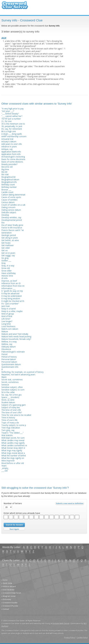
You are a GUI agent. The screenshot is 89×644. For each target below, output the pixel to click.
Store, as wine (8, 400)
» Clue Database (8, 590)
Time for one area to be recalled (16, 415)
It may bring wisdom (11, 299)
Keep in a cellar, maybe (12, 311)
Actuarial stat (7, 139)
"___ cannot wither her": (12, 116)
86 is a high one (9, 131)
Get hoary (6, 243)
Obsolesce (6, 349)
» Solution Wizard (9, 587)
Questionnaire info (10, 367)
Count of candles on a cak (13, 205)
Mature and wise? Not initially (15, 334)
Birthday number (9, 187)
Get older (6, 248)
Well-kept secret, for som (13, 438)
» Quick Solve (7, 583)
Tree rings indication (11, 428)
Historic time (7, 276)
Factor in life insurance (12, 228)
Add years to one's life (12, 144)
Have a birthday (9, 273)
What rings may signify (12, 450)
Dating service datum (11, 210)
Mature (5, 331)
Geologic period (9, 235)
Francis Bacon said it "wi (13, 230)
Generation (6, 233)
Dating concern (8, 207)
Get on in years (8, 253)
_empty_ (5, 468)
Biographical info (9, 182)
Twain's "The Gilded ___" (12, 433)
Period (4, 354)
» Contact (5, 609)
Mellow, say (7, 344)
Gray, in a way (8, 266)
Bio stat (5, 174)
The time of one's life (11, 410)
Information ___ (8, 288)
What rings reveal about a (13, 453)
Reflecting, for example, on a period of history (22, 372)
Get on (5, 250)
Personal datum (9, 359)
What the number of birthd (14, 456)
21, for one (6, 121)
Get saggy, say (8, 255)
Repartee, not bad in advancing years (18, 374)
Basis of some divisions (12, 162)
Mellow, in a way (9, 342)
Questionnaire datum (11, 364)
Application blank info (11, 152)
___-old (4, 471)
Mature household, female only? (16, 339)
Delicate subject (9, 212)
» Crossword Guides (9, 603)
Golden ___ (6, 261)
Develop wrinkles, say (11, 217)
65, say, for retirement (12, 129)
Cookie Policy (82, 638)
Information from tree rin (13, 286)
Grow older (6, 271)
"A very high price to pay (13, 109)
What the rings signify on (13, 458)
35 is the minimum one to (13, 124)
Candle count (7, 192)
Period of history (9, 357)
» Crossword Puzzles (10, 606)
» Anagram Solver (9, 596)
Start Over (14, 529)
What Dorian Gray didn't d (13, 448)
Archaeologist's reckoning (13, 157)
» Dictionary (6, 599)
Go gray (5, 258)
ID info (5, 278)
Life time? (6, 319)
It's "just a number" (10, 304)
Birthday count (8, 185)
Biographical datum (10, 179)
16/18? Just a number (11, 119)
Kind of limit (7, 316)
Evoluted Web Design (61, 624)
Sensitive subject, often (12, 387)
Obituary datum (9, 347)
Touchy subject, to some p (14, 425)
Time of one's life (9, 420)
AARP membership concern (14, 136)
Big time (5, 169)
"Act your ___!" (8, 111)
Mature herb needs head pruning (16, 336)
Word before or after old (13, 463)
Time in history (8, 418)
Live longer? (7, 321)
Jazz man (6, 306)
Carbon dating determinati (13, 195)
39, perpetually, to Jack (12, 126)
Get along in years (10, 238)
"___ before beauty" (10, 114)
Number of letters (13, 503)
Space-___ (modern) (10, 397)
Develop (5, 215)
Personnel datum (9, 362)
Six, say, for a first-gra (11, 395)
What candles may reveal (13, 440)
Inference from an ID (11, 283)
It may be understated (12, 296)
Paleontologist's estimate (13, 352)
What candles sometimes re (14, 445)
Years (4, 466)
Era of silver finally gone (12, 225)
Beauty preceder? (9, 164)
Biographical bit (8, 177)
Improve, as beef (9, 281)
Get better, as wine (10, 240)
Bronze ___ (6, 190)
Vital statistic (7, 435)
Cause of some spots (11, 197)
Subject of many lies (11, 407)
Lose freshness (8, 326)
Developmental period (12, 220)
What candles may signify (13, 443)
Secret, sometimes (10, 382)
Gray (4, 263)
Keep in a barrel (9, 309)
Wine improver (8, 461)
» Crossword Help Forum (11, 593)
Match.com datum (10, 329)
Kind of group (8, 314)
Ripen (4, 377)
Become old (7, 167)
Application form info (11, 154)
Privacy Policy (70, 638)
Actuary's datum (9, 141)
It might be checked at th (13, 301)
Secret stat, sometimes (12, 380)
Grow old (6, 268)
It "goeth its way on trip (12, 291)
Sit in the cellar (8, 392)
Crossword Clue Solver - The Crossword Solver (15, 6)
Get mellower (8, 245)
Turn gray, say (8, 430)
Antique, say (7, 149)
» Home (5, 580)
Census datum (8, 202)
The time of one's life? (12, 412)
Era (3, 223)
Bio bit (4, 172)
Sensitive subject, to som (13, 390)
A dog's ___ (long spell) (12, 134)
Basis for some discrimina (13, 159)
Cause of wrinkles (9, 200)
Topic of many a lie (10, 423)
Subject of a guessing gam (14, 405)
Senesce (5, 385)
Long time (6, 324)
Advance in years (9, 147)
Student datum (8, 402)
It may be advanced (10, 293)
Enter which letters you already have (22, 513)
